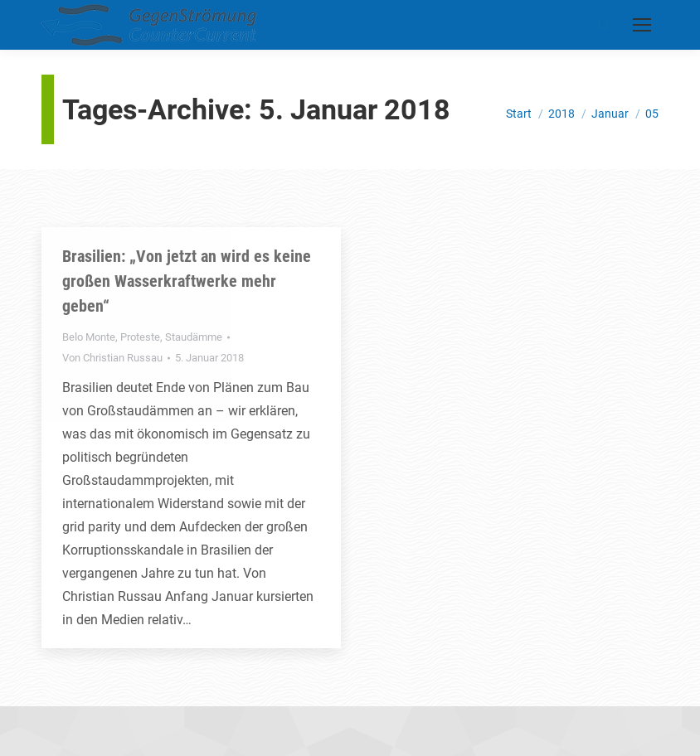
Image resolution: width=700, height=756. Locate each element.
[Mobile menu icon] (642, 25)
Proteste (140, 337)
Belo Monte (89, 337)
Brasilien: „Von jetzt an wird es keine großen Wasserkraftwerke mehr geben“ (187, 281)
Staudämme (194, 337)
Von (112, 358)
